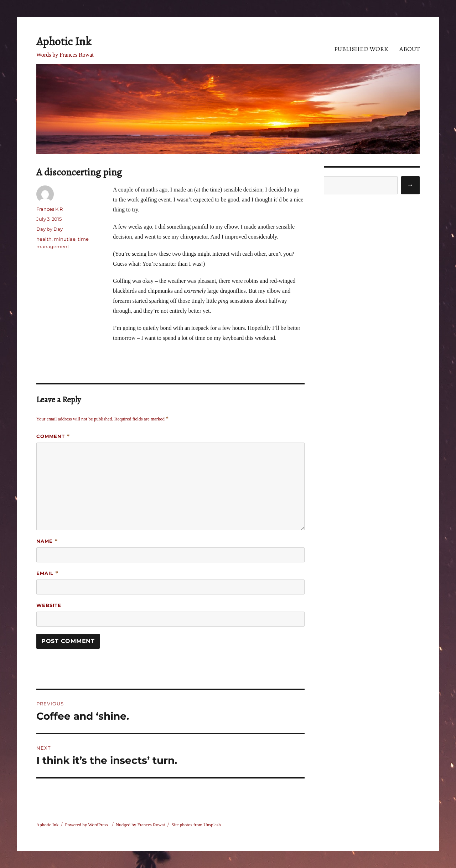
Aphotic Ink (64, 41)
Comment (53, 436)
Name (47, 541)
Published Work (361, 49)
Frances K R (50, 209)
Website (49, 605)
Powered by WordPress (87, 825)
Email (48, 573)
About (410, 49)
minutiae (65, 239)
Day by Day (50, 229)
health (44, 239)
